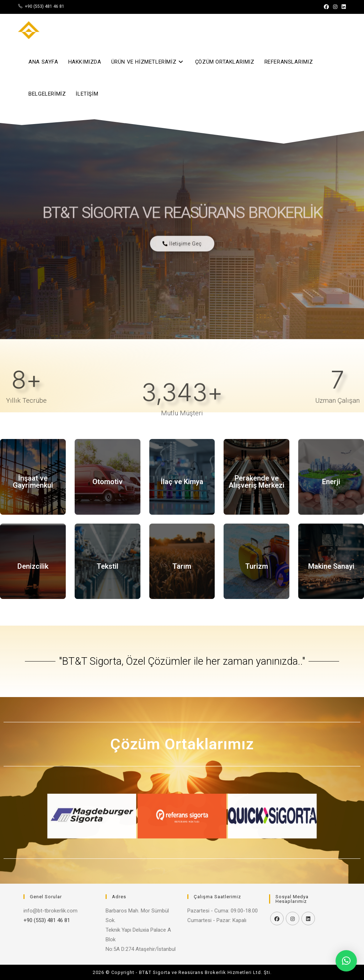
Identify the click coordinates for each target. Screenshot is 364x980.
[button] (132, 816)
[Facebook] (277, 919)
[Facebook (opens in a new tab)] (326, 7)
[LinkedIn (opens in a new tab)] (343, 7)
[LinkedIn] (308, 919)
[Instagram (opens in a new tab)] (335, 7)
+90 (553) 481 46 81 (45, 6)
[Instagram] (293, 919)
